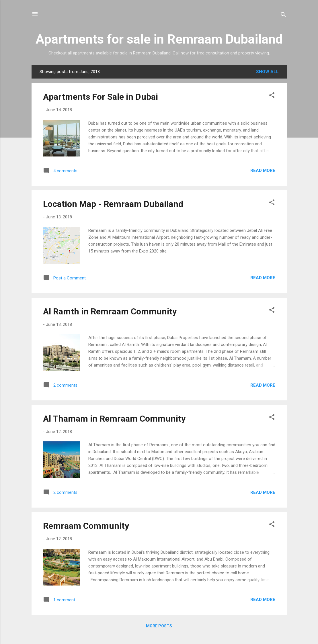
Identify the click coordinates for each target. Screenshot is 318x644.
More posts (159, 626)
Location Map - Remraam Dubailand (113, 204)
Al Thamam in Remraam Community (114, 419)
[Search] (283, 16)
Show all (267, 72)
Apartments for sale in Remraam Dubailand (159, 39)
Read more (263, 171)
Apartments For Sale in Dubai (101, 97)
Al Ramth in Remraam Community (110, 311)
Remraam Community (86, 526)
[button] (272, 96)
